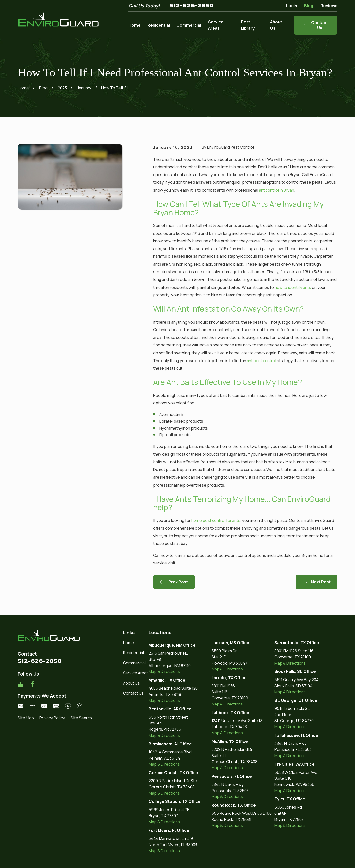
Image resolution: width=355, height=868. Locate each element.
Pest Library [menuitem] (248, 25)
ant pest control (261, 360)
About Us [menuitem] (276, 25)
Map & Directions (164, 671)
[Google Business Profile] (21, 684)
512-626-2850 (192, 6)
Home (129, 642)
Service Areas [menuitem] (216, 25)
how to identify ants (293, 287)
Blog (309, 6)
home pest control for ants (216, 520)
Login (292, 6)
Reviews (329, 6)
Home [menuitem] (134, 25)
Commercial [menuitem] (189, 25)
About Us (131, 683)
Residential (133, 653)
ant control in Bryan (276, 190)
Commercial (134, 663)
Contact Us (133, 693)
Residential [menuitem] (159, 25)
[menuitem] (26, 718)
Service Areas (136, 673)
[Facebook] (32, 684)
